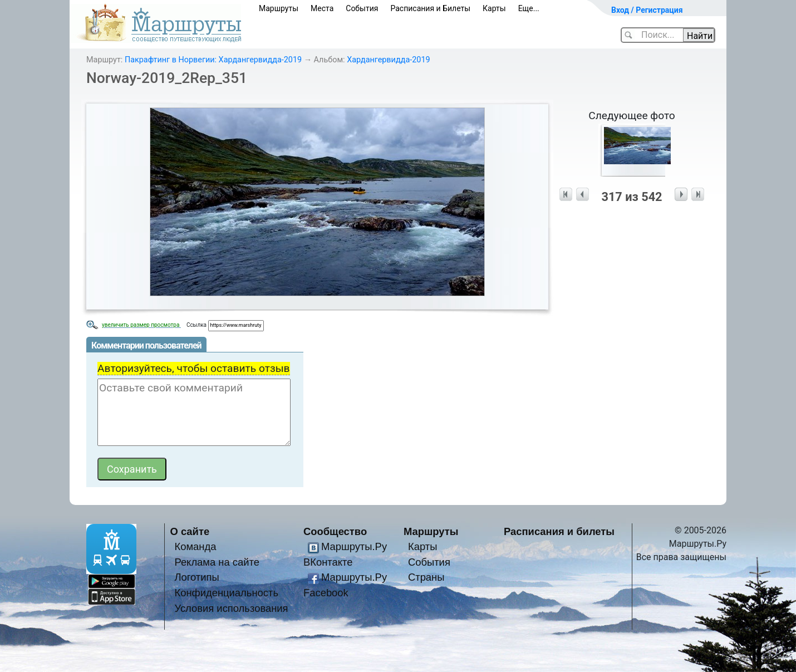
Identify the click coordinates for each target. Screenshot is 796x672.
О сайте (190, 531)
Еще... (529, 8)
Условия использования (231, 608)
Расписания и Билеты (430, 8)
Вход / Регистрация (647, 10)
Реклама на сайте (217, 562)
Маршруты (279, 8)
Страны (426, 577)
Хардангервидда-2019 (388, 60)
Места (322, 8)
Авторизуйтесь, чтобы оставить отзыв (194, 368)
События (362, 8)
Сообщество (335, 531)
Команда (195, 546)
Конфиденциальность (226, 593)
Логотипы (196, 577)
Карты (494, 8)
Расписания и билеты (559, 531)
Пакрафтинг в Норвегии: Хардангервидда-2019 (213, 60)
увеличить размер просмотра (141, 325)
